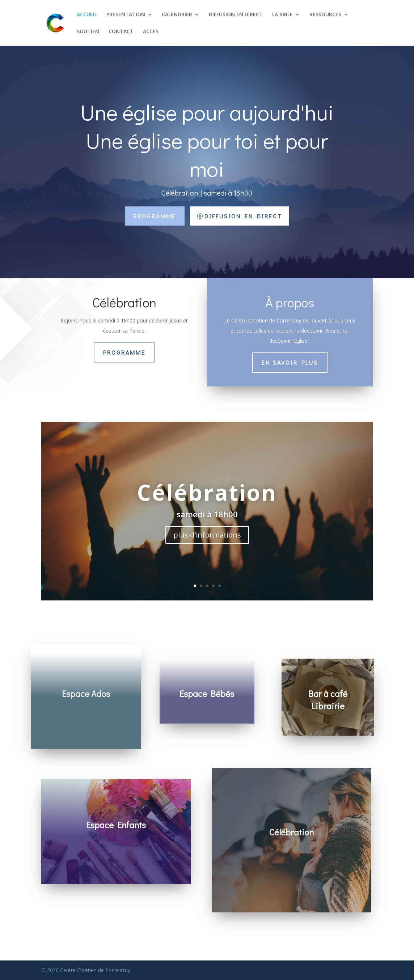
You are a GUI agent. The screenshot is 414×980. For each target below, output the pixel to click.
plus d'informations (207, 535)
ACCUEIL (87, 15)
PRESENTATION (126, 15)
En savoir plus (290, 362)
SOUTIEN (88, 32)
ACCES (151, 32)
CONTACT (121, 32)
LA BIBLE (282, 15)
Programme (155, 216)
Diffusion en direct (243, 216)
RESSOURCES (325, 15)
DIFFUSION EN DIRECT (236, 15)
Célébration (207, 492)
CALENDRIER (177, 15)
